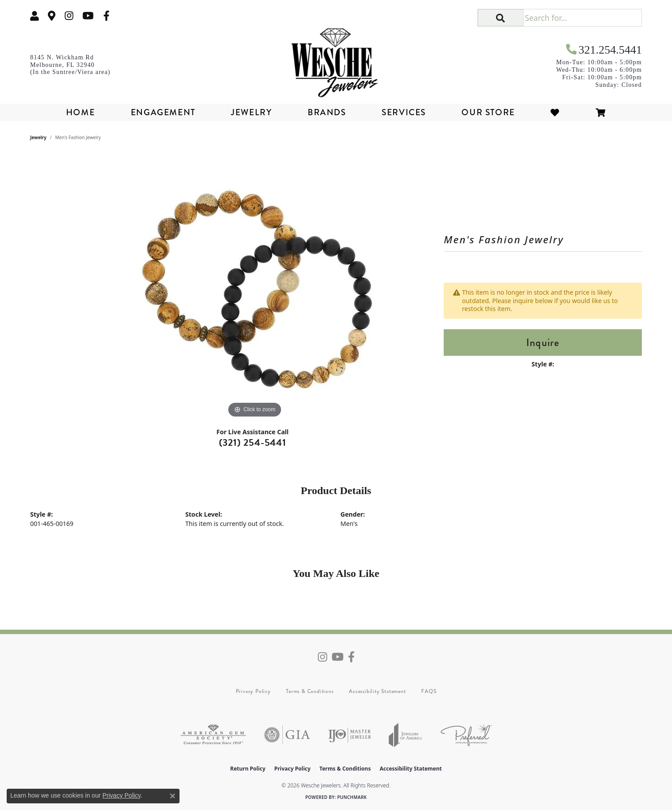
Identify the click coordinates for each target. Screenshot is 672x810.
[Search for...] (582, 18)
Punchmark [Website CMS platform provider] (352, 797)
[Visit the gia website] (287, 735)
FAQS (429, 691)
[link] (52, 16)
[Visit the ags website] (213, 735)
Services (404, 112)
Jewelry (251, 112)
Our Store (488, 112)
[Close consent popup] (172, 796)
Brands (327, 112)
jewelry (38, 137)
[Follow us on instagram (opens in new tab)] (69, 16)
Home (80, 112)
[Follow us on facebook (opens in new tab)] (106, 16)
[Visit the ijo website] (350, 735)
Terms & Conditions (310, 691)
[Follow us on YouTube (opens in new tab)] (88, 16)
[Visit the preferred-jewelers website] (466, 735)
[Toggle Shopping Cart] (601, 112)
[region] (255, 287)
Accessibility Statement (377, 691)
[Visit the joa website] (406, 735)
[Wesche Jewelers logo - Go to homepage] (336, 59)
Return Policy (248, 769)
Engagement (163, 112)
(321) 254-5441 (253, 442)
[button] (35, 16)
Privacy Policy (253, 691)
